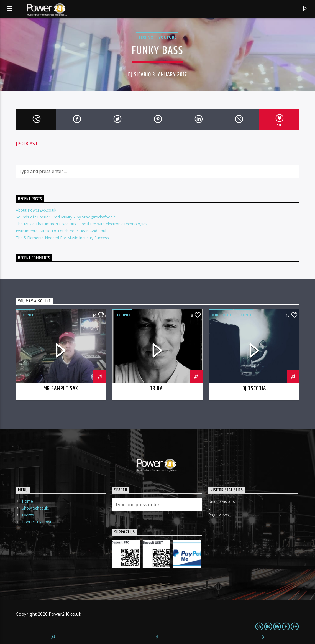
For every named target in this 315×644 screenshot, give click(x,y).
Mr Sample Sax (61, 388)
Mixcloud (221, 315)
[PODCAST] (28, 144)
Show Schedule (35, 508)
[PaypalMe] (187, 554)
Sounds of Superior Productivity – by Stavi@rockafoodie (66, 217)
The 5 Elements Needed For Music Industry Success (62, 238)
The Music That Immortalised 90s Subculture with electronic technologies (82, 224)
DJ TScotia (254, 388)
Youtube (167, 37)
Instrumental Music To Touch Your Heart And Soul (61, 231)
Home (27, 501)
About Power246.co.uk (36, 210)
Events (28, 515)
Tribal (157, 388)
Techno (146, 37)
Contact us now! (36, 522)
